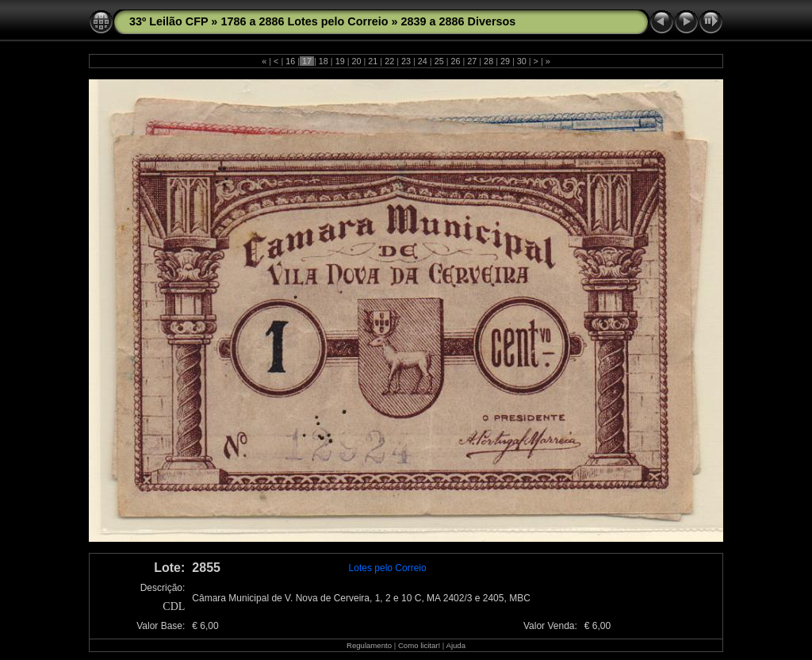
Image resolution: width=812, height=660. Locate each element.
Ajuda (456, 645)
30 (522, 61)
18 (324, 61)
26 (455, 61)
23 (406, 61)
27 (472, 61)
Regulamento (369, 645)
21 (373, 61)
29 (505, 61)
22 (389, 61)
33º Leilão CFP (169, 21)
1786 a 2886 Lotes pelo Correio (304, 21)
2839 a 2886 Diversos (459, 21)
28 (488, 61)
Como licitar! (419, 645)
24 (423, 61)
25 (439, 61)
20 (357, 61)
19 (340, 61)
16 (290, 61)
